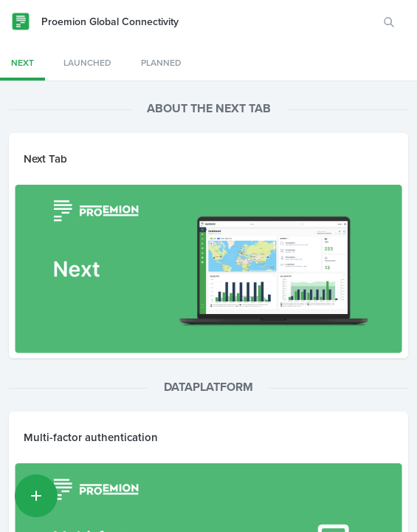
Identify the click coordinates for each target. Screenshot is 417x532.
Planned (161, 63)
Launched (87, 63)
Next (23, 63)
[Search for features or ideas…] (389, 22)
